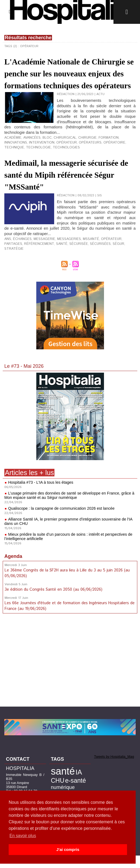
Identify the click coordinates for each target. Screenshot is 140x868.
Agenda (13, 571)
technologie (123, 164)
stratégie (104, 263)
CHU (83, 784)
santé (37, 263)
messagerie (40, 259)
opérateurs (59, 164)
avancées (29, 160)
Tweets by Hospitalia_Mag (111, 769)
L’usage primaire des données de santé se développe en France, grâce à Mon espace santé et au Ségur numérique (68, 510)
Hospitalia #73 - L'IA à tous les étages (40, 497)
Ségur (88, 263)
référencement (17, 263)
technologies (16, 169)
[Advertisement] (70, 674)
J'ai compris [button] (68, 850)
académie (12, 160)
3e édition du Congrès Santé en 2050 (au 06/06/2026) (53, 603)
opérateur (38, 164)
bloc (43, 160)
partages (119, 259)
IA (74, 784)
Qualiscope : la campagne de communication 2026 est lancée (60, 523)
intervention (15, 164)
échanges (20, 259)
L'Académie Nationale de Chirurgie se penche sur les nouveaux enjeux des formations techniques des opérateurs (64, 85)
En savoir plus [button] (23, 836)
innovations (119, 160)
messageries (62, 259)
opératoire (81, 164)
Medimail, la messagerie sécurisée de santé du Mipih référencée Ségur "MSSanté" (68, 195)
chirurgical (59, 160)
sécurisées (72, 263)
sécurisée (52, 263)
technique (101, 164)
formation (99, 160)
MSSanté (82, 259)
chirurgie (80, 160)
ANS (7, 259)
